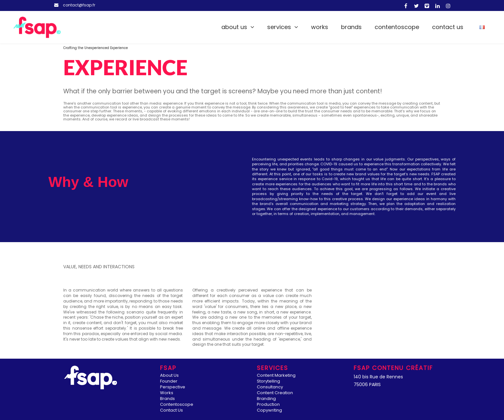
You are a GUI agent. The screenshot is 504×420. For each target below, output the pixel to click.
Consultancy (270, 387)
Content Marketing (276, 376)
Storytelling (268, 381)
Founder (169, 381)
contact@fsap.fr (79, 5)
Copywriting (269, 410)
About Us (234, 27)
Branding (266, 399)
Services (279, 27)
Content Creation (275, 393)
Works (320, 27)
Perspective (173, 387)
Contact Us (448, 27)
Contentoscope (397, 27)
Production (268, 405)
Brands (351, 27)
